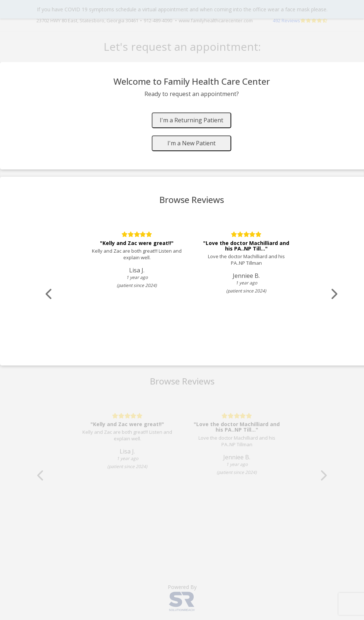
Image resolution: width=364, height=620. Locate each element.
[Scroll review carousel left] (49, 294)
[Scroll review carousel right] (334, 294)
